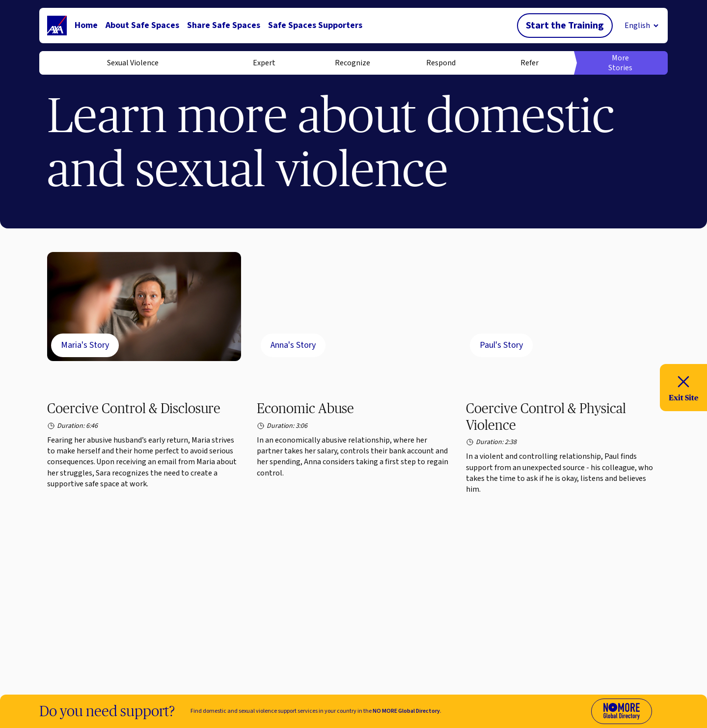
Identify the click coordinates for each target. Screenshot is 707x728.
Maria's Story (85, 345)
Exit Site (683, 387)
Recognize (353, 63)
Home (86, 25)
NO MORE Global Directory (406, 711)
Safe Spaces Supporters (315, 25)
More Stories (620, 63)
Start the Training (565, 26)
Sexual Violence (133, 63)
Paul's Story (501, 345)
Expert (264, 63)
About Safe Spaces (142, 25)
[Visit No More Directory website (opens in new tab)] (622, 711)
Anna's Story (293, 345)
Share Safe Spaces (224, 25)
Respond (441, 63)
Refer (530, 63)
